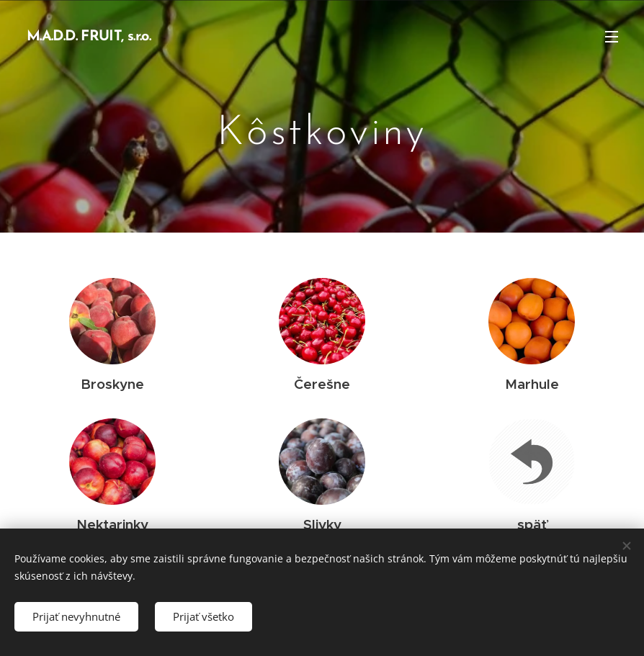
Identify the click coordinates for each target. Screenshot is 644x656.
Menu (612, 37)
